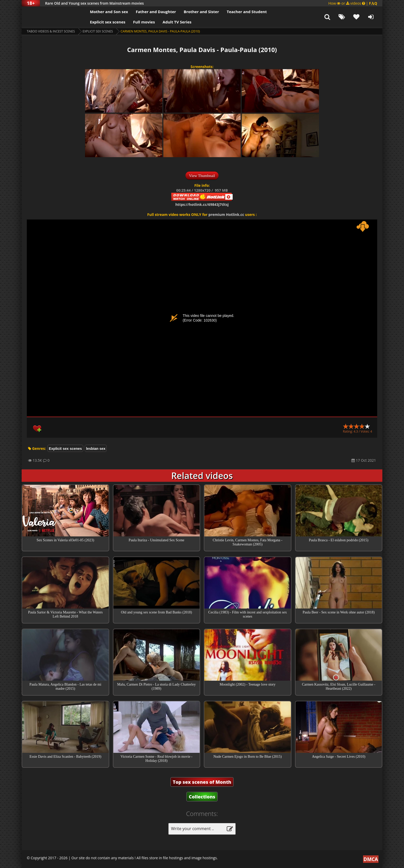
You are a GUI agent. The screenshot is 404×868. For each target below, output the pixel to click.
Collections (202, 797)
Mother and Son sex (109, 12)
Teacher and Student (247, 12)
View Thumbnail (202, 176)
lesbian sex (96, 449)
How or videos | (353, 3)
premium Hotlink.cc (226, 214)
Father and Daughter (156, 12)
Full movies (144, 22)
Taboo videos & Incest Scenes (51, 31)
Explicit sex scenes (108, 22)
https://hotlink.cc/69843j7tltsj (202, 204)
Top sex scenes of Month (202, 782)
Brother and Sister (201, 12)
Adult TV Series (177, 22)
